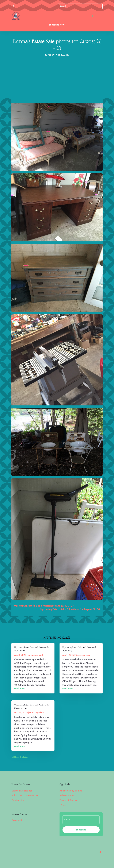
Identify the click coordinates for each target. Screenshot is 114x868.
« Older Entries (20, 757)
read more (20, 689)
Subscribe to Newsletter (25, 795)
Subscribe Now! (57, 25)
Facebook (17, 820)
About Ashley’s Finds (71, 791)
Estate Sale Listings (22, 791)
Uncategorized (35, 655)
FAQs (62, 805)
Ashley (51, 55)
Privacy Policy (67, 795)
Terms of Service (69, 800)
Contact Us (18, 800)
